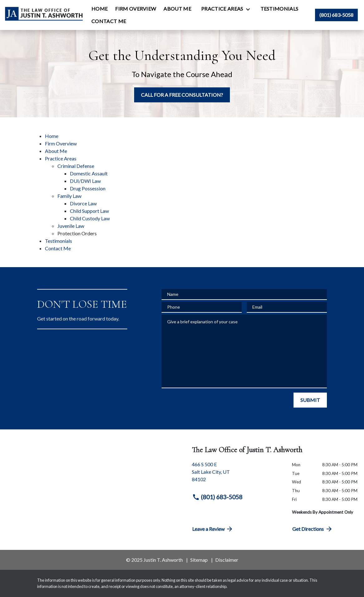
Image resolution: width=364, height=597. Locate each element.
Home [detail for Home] (52, 136)
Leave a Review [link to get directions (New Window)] (213, 529)
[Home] (99, 9)
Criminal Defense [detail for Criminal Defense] (76, 166)
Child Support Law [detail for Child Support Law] (89, 211)
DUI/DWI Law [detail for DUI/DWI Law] (85, 181)
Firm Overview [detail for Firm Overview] (61, 143)
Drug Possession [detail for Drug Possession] (88, 188)
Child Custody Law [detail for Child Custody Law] (90, 218)
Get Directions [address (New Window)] (313, 529)
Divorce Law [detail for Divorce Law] (83, 203)
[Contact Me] (109, 21)
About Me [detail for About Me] (56, 151)
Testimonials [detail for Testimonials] (58, 241)
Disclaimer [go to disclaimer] (227, 560)
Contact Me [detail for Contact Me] (58, 248)
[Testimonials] (279, 9)
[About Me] (177, 9)
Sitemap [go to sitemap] (199, 560)
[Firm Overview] (136, 9)
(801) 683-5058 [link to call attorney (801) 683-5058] (217, 497)
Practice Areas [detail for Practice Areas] (61, 158)
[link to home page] (44, 15)
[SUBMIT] (310, 400)
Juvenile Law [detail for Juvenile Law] (71, 226)
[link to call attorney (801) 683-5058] (336, 15)
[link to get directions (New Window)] (237, 474)
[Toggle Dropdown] (250, 9)
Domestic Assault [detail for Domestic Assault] (89, 173)
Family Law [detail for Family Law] (69, 196)
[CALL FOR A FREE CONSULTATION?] (182, 95)
